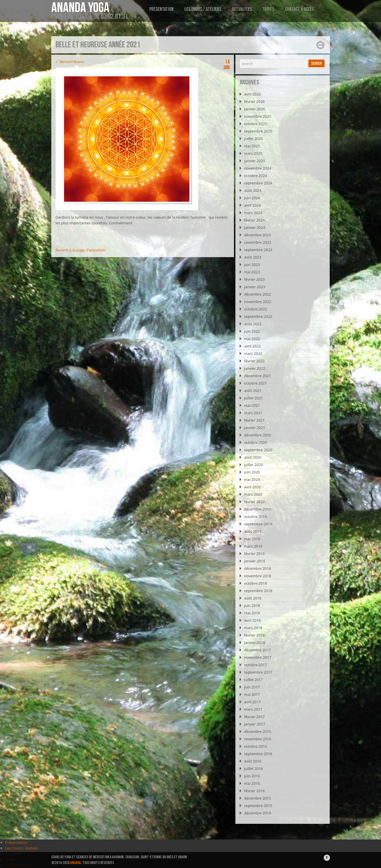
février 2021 (254, 420)
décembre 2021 (257, 376)
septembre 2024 (258, 183)
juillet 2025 (253, 139)
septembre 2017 (258, 672)
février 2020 (254, 502)
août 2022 (253, 324)
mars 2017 (253, 709)
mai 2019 (252, 539)
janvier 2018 (254, 643)
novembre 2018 (257, 576)
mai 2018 (252, 613)
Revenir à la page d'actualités (81, 250)
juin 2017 (252, 687)
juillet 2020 (253, 465)
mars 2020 (253, 494)
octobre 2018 (255, 583)
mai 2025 (252, 146)
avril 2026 (252, 94)
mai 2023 (252, 272)
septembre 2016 (258, 754)
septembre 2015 (258, 806)
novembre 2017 (257, 657)
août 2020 (253, 457)
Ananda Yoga (80, 8)
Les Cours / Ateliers (203, 9)
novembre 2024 (257, 168)
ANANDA (76, 863)
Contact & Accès (299, 9)
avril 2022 (252, 346)
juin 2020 (252, 472)
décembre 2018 (257, 568)
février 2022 (254, 361)
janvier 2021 (254, 428)
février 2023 (254, 279)
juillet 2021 (253, 398)
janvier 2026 (254, 109)
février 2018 (254, 635)
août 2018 (253, 598)
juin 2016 (252, 776)
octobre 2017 (255, 665)
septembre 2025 (258, 131)
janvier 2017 (254, 724)
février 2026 (254, 101)
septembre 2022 (258, 316)
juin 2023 (252, 265)
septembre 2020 (258, 450)
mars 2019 (253, 546)
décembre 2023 (257, 235)
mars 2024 (253, 213)
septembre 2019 (258, 524)
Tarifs (268, 9)
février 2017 (254, 717)
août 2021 (253, 391)
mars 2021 (253, 413)
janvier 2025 (254, 161)
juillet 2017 (253, 680)
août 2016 (253, 761)
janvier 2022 (254, 368)
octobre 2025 (255, 124)
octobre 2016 (255, 746)
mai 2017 (252, 694)
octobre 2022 (255, 309)
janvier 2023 (254, 287)
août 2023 (253, 257)
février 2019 (254, 554)
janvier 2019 (254, 561)
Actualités (242, 9)
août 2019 (253, 531)
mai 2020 (252, 479)
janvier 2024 (254, 227)
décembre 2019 (257, 509)
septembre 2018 (258, 591)
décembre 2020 (257, 435)
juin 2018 (252, 605)
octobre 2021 (255, 383)
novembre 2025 (257, 116)
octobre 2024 (255, 176)
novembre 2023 (257, 242)
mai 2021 (252, 405)
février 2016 (254, 791)
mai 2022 (252, 339)
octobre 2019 (255, 517)
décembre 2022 (257, 294)
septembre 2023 (258, 250)
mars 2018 (253, 628)
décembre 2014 (257, 813)
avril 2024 (252, 205)
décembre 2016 (257, 731)
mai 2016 (252, 783)
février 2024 (254, 220)
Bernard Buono (72, 62)
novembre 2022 (257, 302)
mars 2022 (253, 353)
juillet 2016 (253, 769)
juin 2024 (252, 198)
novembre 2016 (257, 739)
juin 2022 (252, 331)
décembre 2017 (257, 650)
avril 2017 (252, 702)
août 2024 (253, 190)
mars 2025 (253, 153)
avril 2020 (252, 487)
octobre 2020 (255, 442)
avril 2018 (252, 620)
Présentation (161, 9)
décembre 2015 (257, 798)
